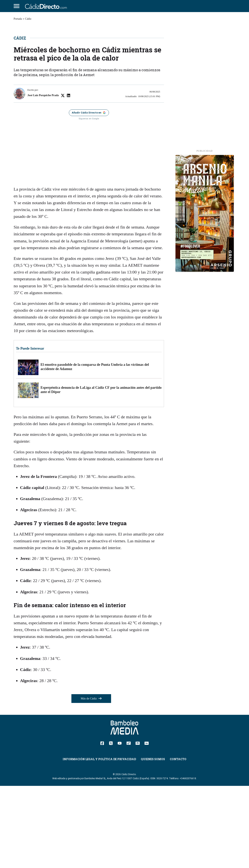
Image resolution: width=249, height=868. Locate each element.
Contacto (178, 841)
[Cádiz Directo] (47, 6)
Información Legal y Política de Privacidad (99, 841)
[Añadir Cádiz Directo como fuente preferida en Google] (89, 195)
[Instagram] (138, 825)
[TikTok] (129, 825)
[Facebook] (102, 825)
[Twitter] (111, 825)
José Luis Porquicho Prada (43, 177)
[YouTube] (120, 825)
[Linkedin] (147, 825)
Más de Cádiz (91, 781)
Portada (18, 19)
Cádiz (28, 19)
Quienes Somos (153, 841)
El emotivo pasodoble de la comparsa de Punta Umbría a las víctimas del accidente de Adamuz (95, 449)
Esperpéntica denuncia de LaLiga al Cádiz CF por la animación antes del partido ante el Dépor (101, 472)
